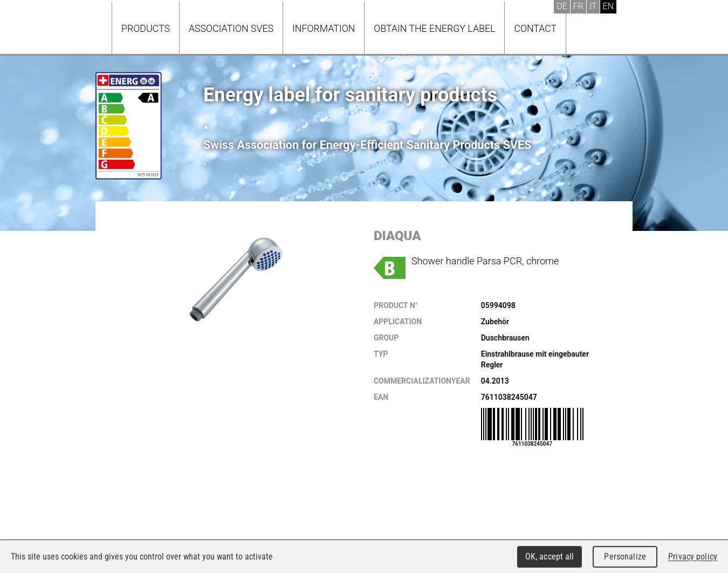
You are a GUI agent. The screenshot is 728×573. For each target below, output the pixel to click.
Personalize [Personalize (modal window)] (625, 557)
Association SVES (231, 28)
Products (146, 28)
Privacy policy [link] (693, 557)
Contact (535, 28)
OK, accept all (550, 557)
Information (324, 28)
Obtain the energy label (434, 28)
